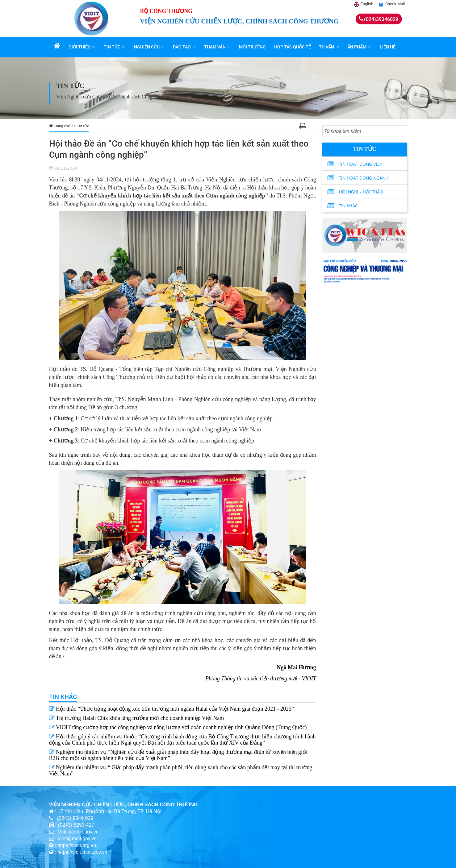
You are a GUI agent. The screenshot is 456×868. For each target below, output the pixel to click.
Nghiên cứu (148, 47)
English (367, 4)
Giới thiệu (81, 47)
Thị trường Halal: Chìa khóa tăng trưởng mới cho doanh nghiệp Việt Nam (137, 718)
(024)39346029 (381, 19)
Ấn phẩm (358, 47)
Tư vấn (327, 47)
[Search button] (401, 131)
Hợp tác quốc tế (293, 47)
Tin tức (113, 47)
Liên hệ (388, 47)
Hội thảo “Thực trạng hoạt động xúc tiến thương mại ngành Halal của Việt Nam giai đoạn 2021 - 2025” (172, 709)
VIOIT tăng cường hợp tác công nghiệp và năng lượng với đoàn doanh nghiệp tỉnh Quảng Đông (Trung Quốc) (178, 727)
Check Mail (395, 4)
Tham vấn (216, 47)
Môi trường (253, 47)
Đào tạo (183, 47)
